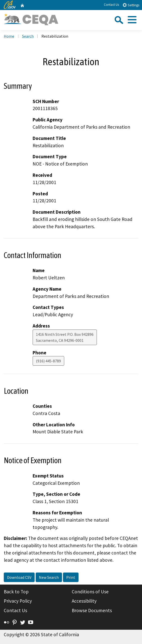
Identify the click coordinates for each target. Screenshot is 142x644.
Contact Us (111, 5)
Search (28, 36)
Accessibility (84, 601)
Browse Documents (92, 610)
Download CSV (19, 577)
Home (9, 36)
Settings (131, 5)
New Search (49, 577)
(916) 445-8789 (48, 361)
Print (71, 577)
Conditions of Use (90, 592)
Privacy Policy (18, 601)
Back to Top (16, 592)
